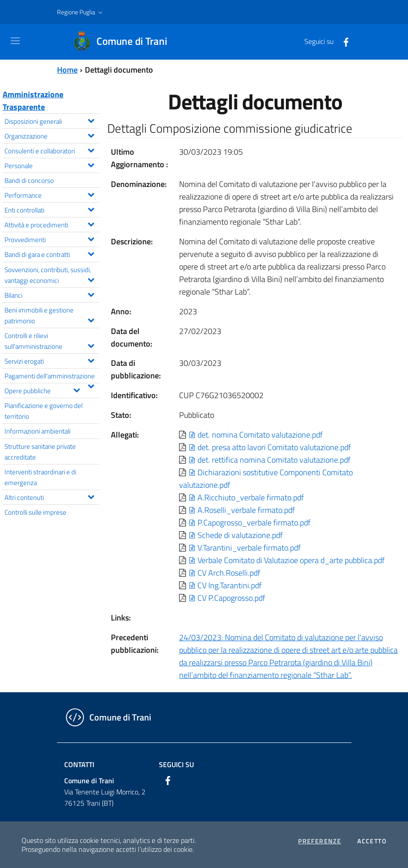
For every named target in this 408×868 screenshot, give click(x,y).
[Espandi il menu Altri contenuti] (91, 496)
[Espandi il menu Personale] (91, 164)
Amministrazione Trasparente (33, 101)
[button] (81, 12)
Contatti (79, 764)
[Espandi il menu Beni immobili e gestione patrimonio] (91, 319)
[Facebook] (342, 41)
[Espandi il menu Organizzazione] (91, 135)
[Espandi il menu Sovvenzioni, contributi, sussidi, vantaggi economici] (91, 279)
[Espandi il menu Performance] (91, 194)
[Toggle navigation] (15, 41)
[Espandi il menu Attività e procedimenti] (91, 223)
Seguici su (176, 764)
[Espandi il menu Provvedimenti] (91, 238)
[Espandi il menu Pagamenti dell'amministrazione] (91, 385)
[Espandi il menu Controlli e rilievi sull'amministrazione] (91, 345)
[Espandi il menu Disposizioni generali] (91, 120)
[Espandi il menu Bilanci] (91, 294)
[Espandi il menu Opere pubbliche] (77, 389)
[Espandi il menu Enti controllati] (91, 208)
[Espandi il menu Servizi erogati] (91, 360)
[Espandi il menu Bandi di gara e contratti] (91, 253)
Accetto (372, 841)
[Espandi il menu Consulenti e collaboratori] (91, 149)
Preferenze (320, 841)
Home (67, 70)
